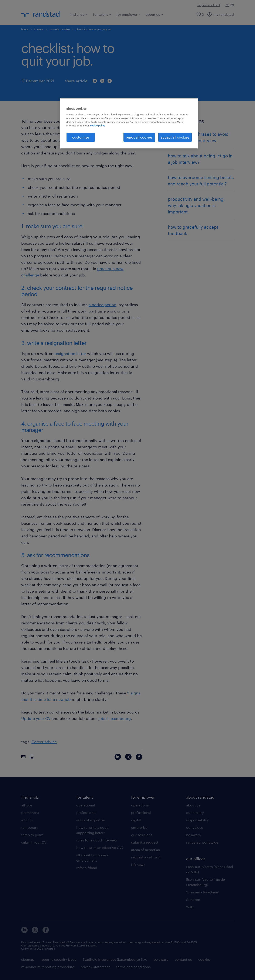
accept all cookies (175, 137)
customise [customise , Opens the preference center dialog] (81, 137)
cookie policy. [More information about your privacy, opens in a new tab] (98, 125)
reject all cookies (139, 137)
